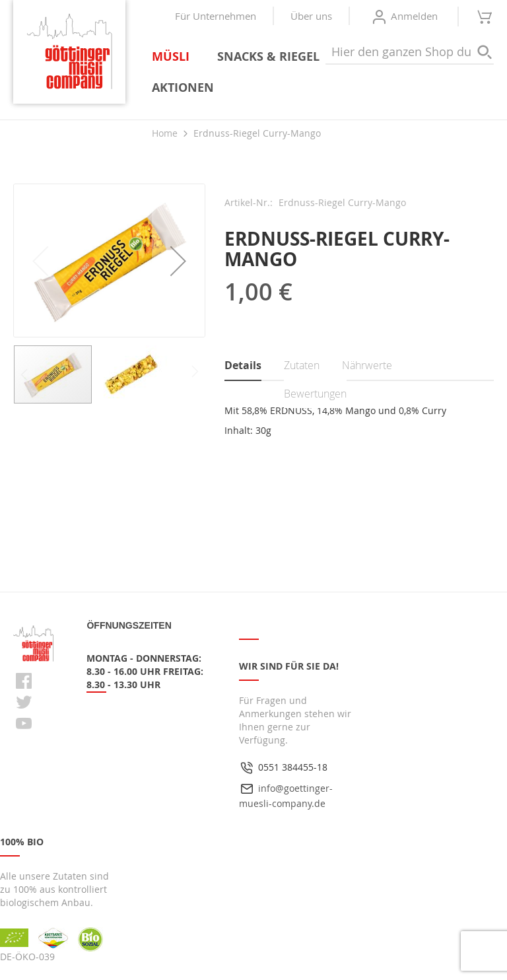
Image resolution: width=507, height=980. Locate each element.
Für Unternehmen (216, 16)
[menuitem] (173, 56)
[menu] (323, 72)
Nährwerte (367, 365)
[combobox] (410, 52)
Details (243, 365)
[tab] (254, 366)
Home (165, 133)
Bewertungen (315, 394)
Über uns (311, 16)
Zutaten (302, 365)
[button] (178, 261)
